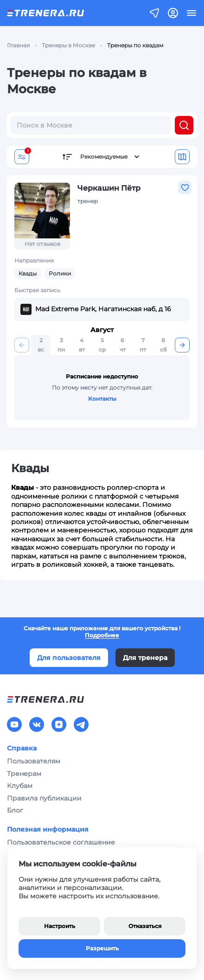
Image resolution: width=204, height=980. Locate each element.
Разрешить (102, 948)
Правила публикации (44, 798)
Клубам (20, 786)
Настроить (60, 926)
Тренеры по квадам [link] (135, 45)
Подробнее (102, 635)
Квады (28, 273)
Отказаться (145, 926)
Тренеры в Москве (68, 45)
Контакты (102, 399)
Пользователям (34, 761)
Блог (15, 810)
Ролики (60, 273)
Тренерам (24, 774)
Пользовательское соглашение (61, 842)
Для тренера (145, 658)
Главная (18, 45)
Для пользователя (69, 658)
